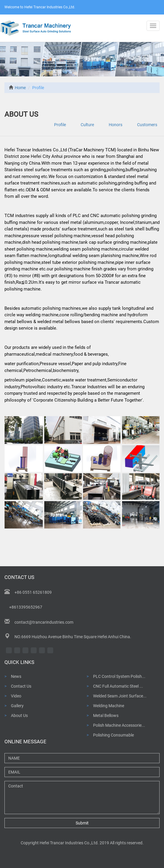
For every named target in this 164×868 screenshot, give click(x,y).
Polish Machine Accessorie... (119, 725)
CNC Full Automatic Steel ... (118, 686)
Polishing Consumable (113, 735)
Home (17, 88)
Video (16, 696)
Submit (82, 823)
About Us (19, 715)
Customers (147, 125)
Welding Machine (109, 706)
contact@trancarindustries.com (44, 622)
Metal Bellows (106, 715)
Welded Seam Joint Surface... (120, 696)
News (16, 676)
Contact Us (21, 686)
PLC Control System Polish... (119, 676)
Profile (60, 125)
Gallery (17, 706)
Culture (87, 125)
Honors (116, 125)
